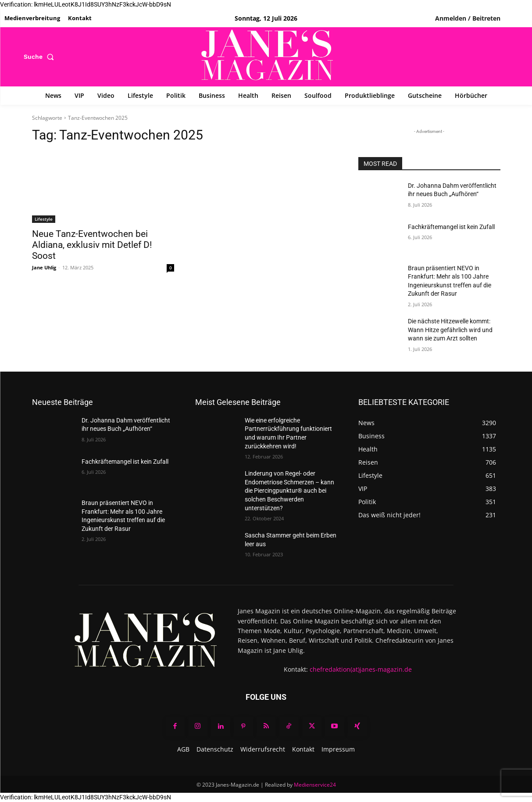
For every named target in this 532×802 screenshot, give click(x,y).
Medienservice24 (315, 785)
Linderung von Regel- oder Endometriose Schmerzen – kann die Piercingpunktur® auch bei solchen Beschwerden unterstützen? (289, 491)
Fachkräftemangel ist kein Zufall (451, 227)
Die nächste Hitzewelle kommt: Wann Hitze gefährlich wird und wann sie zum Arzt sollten (450, 330)
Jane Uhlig (44, 267)
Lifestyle (44, 219)
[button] (41, 57)
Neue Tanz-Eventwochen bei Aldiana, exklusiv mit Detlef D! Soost (92, 245)
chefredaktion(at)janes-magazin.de (361, 669)
